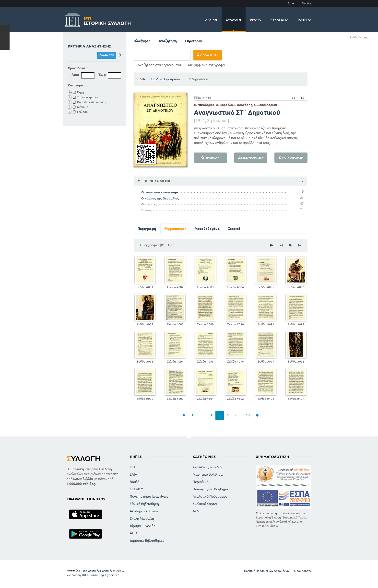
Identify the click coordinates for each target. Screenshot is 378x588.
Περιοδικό (201, 482)
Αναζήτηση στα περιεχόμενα (157, 65)
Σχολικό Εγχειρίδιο (165, 79)
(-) (374, 37)
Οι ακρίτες (149, 204)
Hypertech (112, 575)
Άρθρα (255, 20)
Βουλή (135, 482)
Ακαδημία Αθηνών (144, 511)
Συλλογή (234, 20)
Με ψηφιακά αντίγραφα (204, 65)
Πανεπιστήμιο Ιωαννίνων (149, 496)
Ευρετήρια (195, 41)
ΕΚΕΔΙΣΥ (136, 489)
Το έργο (304, 20)
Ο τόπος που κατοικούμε (160, 192)
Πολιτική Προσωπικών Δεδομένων (267, 571)
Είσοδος (307, 3)
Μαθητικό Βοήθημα (208, 474)
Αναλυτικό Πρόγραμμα (210, 496)
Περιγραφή (147, 229)
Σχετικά (234, 229)
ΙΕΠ (132, 467)
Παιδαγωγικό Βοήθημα (210, 489)
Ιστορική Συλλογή (107, 20)
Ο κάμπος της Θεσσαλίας (160, 198)
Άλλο (196, 511)
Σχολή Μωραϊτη (142, 518)
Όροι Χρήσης (303, 571)
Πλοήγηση (142, 41)
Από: (75, 75)
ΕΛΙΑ (141, 79)
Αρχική (211, 20)
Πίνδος (147, 210)
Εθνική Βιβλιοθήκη (144, 504)
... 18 (246, 415)
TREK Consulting (93, 575)
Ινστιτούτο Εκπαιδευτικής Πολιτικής (89, 571)
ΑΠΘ (133, 533)
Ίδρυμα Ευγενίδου (144, 526)
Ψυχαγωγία (279, 20)
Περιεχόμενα (156, 181)
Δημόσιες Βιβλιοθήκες (147, 541)
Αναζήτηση (168, 41)
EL (291, 3)
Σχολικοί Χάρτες (205, 504)
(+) (371, 37)
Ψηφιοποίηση (175, 229)
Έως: (102, 75)
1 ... (194, 415)
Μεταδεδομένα (207, 229)
